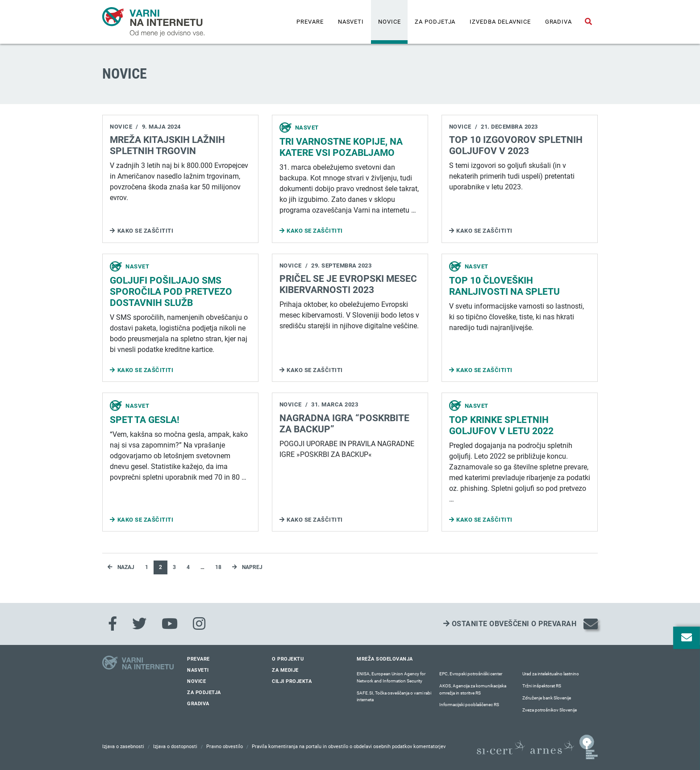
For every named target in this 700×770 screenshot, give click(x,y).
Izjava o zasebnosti (123, 747)
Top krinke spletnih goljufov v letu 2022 (501, 425)
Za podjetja (435, 22)
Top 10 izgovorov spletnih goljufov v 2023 (516, 145)
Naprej (247, 567)
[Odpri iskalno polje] (588, 22)
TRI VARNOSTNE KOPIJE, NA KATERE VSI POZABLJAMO (341, 147)
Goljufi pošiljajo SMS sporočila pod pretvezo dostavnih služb (171, 292)
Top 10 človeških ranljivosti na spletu (504, 286)
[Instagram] (199, 624)
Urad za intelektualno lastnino (551, 674)
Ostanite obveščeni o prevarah (510, 624)
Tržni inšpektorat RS (542, 686)
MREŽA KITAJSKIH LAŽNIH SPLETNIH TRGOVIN (167, 145)
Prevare (310, 22)
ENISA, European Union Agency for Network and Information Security (391, 677)
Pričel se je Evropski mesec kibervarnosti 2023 (348, 284)
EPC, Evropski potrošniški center (471, 674)
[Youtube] (170, 624)
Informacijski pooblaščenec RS (469, 705)
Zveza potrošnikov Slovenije (550, 710)
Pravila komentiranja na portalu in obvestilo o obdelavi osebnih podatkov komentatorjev (349, 747)
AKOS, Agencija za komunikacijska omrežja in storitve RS (473, 689)
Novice (389, 22)
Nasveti (351, 22)
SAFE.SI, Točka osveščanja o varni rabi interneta (394, 697)
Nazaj (121, 567)
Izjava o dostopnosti (175, 747)
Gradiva (558, 22)
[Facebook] (112, 624)
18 (218, 567)
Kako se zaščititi (146, 231)
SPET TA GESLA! (145, 420)
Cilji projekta (292, 681)
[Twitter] (139, 624)
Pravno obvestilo (225, 747)
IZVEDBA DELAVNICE (500, 22)
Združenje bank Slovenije (547, 698)
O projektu (288, 659)
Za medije (285, 670)
